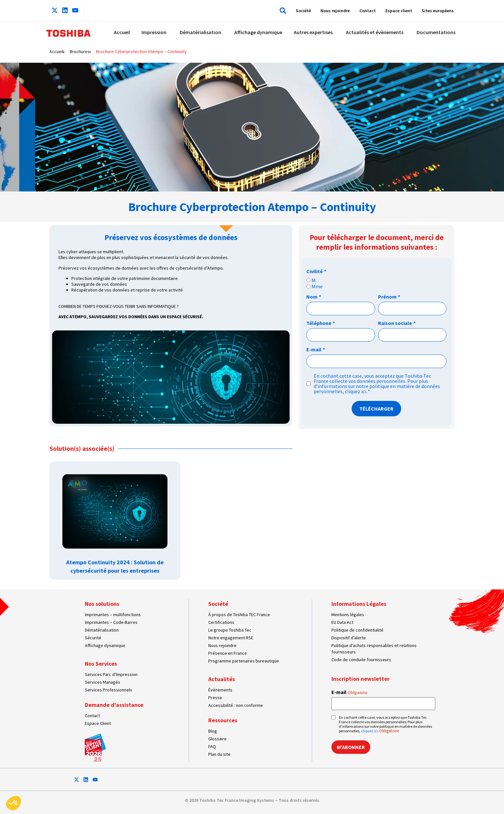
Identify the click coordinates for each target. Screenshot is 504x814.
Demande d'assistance (114, 705)
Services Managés (103, 682)
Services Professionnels (108, 690)
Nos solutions (102, 604)
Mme (317, 286)
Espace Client (98, 723)
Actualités (222, 679)
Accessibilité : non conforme (236, 705)
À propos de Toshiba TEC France (239, 615)
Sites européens (438, 11)
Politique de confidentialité (357, 630)
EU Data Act (342, 622)
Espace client (399, 11)
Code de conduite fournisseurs (361, 660)
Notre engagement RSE (231, 638)
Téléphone (321, 323)
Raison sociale (397, 323)
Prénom (389, 297)
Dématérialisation (102, 630)
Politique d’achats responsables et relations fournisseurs (374, 649)
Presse (215, 698)
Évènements (220, 690)
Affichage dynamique (105, 645)
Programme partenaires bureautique (244, 661)
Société (303, 11)
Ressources (223, 720)
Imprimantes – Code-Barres (111, 622)
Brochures (80, 51)
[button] (281, 11)
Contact (368, 11)
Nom (314, 297)
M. (314, 280)
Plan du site (219, 754)
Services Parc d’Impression (111, 674)
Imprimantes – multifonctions (113, 615)
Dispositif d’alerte (349, 638)
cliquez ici (355, 391)
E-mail (316, 349)
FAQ (212, 746)
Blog (213, 731)
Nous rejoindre (335, 11)
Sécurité (93, 638)
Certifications (221, 622)
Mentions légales (348, 615)
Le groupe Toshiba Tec (230, 630)
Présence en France (228, 653)
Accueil (56, 51)
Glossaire (217, 739)
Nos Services (101, 664)
